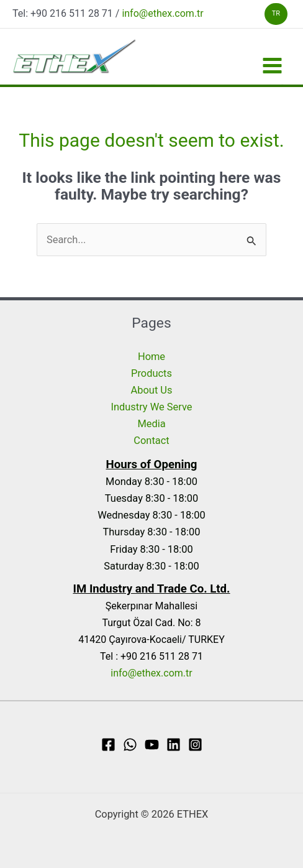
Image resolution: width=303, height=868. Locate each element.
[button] (276, 14)
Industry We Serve (152, 407)
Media (151, 424)
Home (151, 357)
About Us (152, 390)
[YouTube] (152, 745)
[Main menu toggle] (272, 66)
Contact (151, 441)
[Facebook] (108, 745)
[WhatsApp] (130, 745)
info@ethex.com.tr (162, 13)
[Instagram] (195, 745)
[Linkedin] (174, 745)
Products (151, 373)
